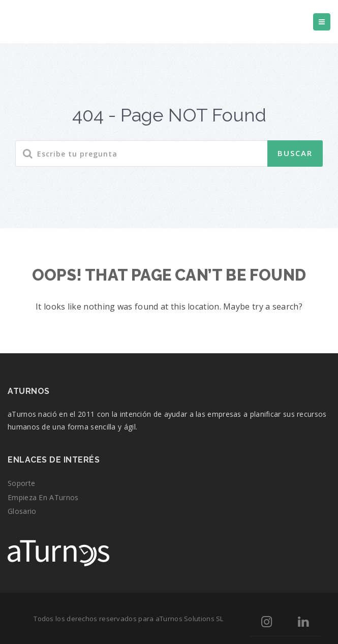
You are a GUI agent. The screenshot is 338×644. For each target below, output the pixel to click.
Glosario (22, 511)
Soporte (21, 483)
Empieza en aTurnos (43, 497)
